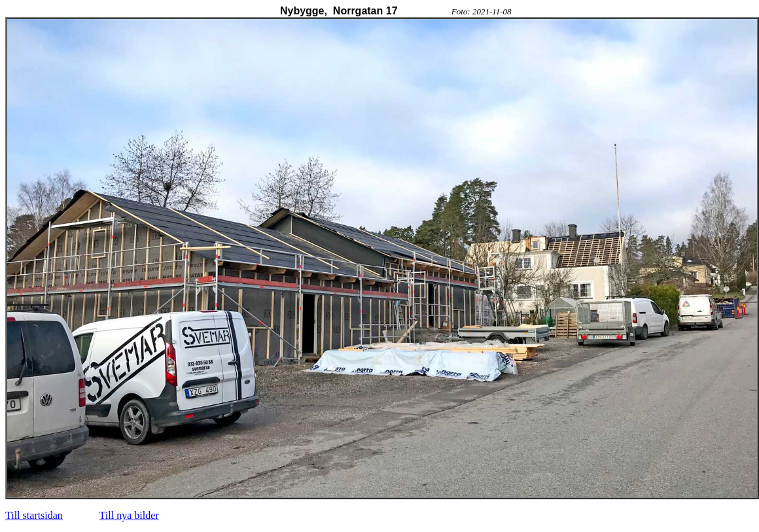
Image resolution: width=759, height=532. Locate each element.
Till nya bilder (129, 515)
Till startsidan (34, 515)
